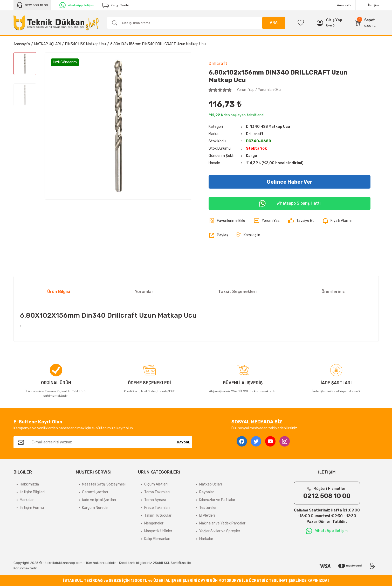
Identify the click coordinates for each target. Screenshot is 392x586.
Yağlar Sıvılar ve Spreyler (220, 531)
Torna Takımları (157, 492)
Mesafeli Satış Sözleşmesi (104, 484)
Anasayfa (344, 5)
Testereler (208, 508)
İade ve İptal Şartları (99, 500)
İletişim (373, 5)
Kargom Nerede (95, 508)
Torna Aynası (155, 500)
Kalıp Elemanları (157, 539)
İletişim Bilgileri (32, 492)
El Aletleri (207, 515)
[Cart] (365, 23)
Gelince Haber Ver (290, 182)
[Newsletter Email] (102, 442)
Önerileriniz (333, 292)
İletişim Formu (32, 508)
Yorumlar (144, 292)
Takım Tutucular (158, 515)
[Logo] (56, 23)
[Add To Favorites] (227, 221)
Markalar (27, 500)
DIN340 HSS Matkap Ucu (268, 127)
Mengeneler (154, 523)
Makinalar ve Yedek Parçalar (222, 523)
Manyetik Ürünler (158, 531)
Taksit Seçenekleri (237, 292)
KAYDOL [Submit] (184, 442)
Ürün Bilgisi (59, 292)
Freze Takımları (157, 508)
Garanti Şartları (95, 492)
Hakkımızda (29, 484)
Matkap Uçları (211, 484)
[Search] (196, 23)
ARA (274, 23)
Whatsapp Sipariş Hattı (290, 203)
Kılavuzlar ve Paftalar (217, 500)
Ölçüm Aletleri (156, 484)
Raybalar (207, 492)
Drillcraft (218, 64)
